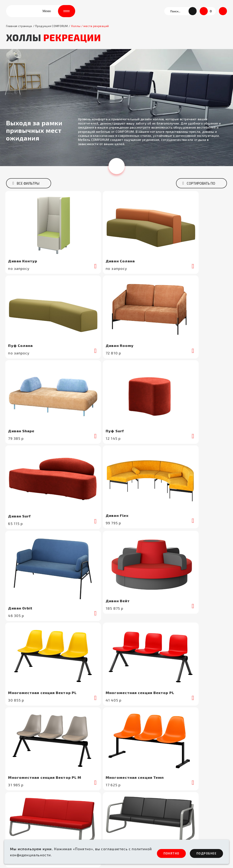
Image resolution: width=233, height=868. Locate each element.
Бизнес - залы (73, 808)
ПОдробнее (203, 853)
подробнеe (90, 508)
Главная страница (19, 32)
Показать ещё (116, 452)
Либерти (39, 532)
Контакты (180, 795)
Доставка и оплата (132, 795)
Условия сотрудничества (137, 788)
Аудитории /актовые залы (83, 795)
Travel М (152, 526)
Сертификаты (183, 769)
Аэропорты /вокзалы (79, 775)
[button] (193, 14)
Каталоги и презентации (137, 815)
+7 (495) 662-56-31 (21, 778)
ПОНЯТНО (159, 853)
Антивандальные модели (82, 815)
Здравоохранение (76, 782)
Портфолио (182, 775)
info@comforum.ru (21, 788)
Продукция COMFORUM (52, 32)
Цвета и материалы (188, 782)
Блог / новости (185, 788)
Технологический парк (136, 782)
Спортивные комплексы (81, 802)
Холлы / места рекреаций (82, 788)
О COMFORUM (128, 775)
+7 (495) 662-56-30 (22, 773)
